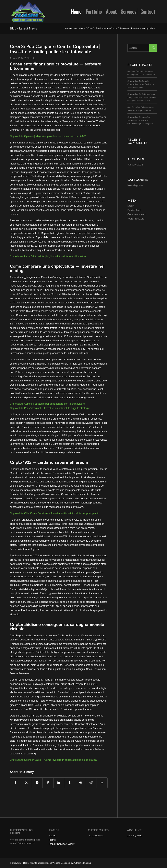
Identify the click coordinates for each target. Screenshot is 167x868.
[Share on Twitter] (26, 783)
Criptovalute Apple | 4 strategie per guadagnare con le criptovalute (47, 404)
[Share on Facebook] (15, 783)
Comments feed (137, 214)
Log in (131, 206)
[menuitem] (76, 12)
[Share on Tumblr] (70, 783)
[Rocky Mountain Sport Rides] (28, 12)
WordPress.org (136, 219)
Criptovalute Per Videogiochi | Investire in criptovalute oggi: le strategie (50, 408)
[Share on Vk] (80, 783)
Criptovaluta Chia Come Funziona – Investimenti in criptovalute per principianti (54, 513)
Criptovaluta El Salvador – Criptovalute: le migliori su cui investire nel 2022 (141, 84)
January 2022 (135, 165)
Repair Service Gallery (62, 844)
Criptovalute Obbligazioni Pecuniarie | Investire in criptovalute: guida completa (140, 120)
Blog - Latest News (24, 28)
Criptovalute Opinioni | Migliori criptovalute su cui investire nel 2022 (48, 136)
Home (52, 840)
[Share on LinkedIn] (59, 783)
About (52, 835)
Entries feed (134, 210)
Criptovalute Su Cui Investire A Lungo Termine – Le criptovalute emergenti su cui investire (142, 97)
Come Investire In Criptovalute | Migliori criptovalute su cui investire (48, 256)
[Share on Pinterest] (48, 783)
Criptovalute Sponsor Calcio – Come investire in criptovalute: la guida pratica (53, 760)
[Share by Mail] (102, 783)
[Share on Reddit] (91, 783)
